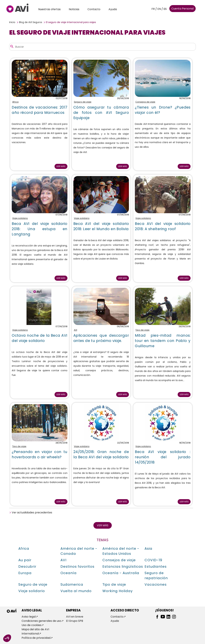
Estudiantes (156, 566)
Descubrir (27, 566)
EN (159, 9)
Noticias (74, 9)
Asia (148, 549)
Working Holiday (118, 591)
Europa (25, 573)
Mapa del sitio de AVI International (35, 631)
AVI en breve (75, 617)
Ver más (103, 525)
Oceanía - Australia (121, 573)
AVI (75, 330)
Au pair (25, 560)
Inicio (12, 22)
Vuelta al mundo (76, 591)
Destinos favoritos (77, 566)
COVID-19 (153, 560)
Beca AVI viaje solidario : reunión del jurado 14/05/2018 (163, 457)
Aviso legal (29, 617)
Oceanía (69, 573)
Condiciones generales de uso (41, 621)
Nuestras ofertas (49, 9)
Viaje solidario (20, 218)
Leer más (61, 166)
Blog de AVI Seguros (31, 22)
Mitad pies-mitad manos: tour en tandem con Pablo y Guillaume (163, 341)
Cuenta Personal (182, 9)
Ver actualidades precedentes (32, 512)
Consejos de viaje (145, 102)
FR (153, 9)
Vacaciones (156, 584)
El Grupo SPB (75, 621)
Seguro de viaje (83, 102)
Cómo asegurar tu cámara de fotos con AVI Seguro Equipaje (101, 113)
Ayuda (113, 9)
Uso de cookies (32, 625)
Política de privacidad (36, 638)
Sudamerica (72, 584)
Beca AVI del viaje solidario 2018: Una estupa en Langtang (40, 229)
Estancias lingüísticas (123, 566)
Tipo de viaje (142, 330)
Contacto (94, 9)
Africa (15, 102)
